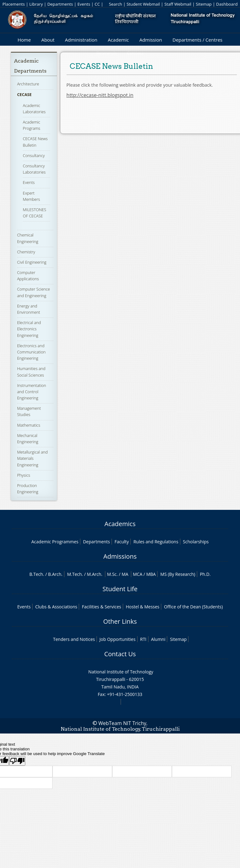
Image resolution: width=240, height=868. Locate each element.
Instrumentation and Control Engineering (32, 392)
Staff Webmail (178, 4)
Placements (14, 4)
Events (84, 4)
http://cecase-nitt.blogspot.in (100, 95)
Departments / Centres (197, 40)
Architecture (28, 84)
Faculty (122, 542)
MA (125, 574)
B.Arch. (55, 574)
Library (36, 4)
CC (97, 4)
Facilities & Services (102, 607)
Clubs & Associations (56, 607)
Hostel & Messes (142, 607)
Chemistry (26, 252)
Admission (151, 40)
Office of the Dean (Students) (193, 607)
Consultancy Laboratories (34, 169)
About (48, 40)
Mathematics (29, 425)
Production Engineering (28, 489)
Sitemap (204, 4)
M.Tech (75, 574)
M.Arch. (95, 574)
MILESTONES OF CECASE (35, 213)
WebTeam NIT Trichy (122, 723)
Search (115, 4)
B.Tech (36, 574)
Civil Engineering (32, 262)
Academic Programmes (55, 542)
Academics (120, 524)
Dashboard (227, 4)
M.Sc (112, 574)
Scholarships (196, 542)
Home (24, 40)
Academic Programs (32, 125)
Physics (24, 475)
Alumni (158, 639)
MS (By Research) (178, 574)
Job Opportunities (117, 639)
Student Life (120, 589)
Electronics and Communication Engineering (31, 352)
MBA (151, 574)
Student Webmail (143, 4)
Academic (118, 40)
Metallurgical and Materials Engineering (32, 458)
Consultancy (34, 155)
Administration (81, 40)
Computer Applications (28, 276)
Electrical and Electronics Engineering (29, 329)
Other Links (120, 621)
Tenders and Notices (74, 639)
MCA (137, 574)
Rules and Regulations (156, 542)
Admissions (120, 556)
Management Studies (29, 411)
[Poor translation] (17, 761)
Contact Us (120, 654)
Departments (60, 4)
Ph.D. (205, 574)
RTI (143, 639)
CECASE (25, 94)
